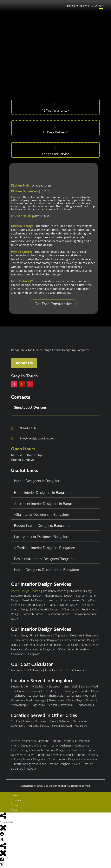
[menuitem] (55, 796)
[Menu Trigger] (101, 7)
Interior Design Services (26, 591)
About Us (24, 363)
